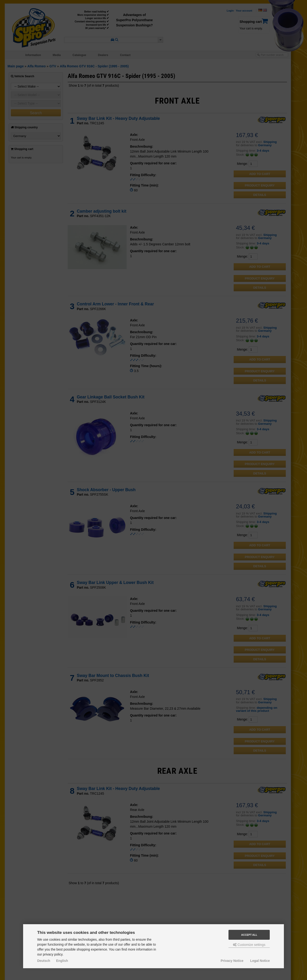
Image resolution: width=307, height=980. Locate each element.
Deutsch (44, 961)
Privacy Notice (232, 961)
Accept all (249, 935)
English (62, 961)
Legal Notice (260, 961)
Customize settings (249, 945)
